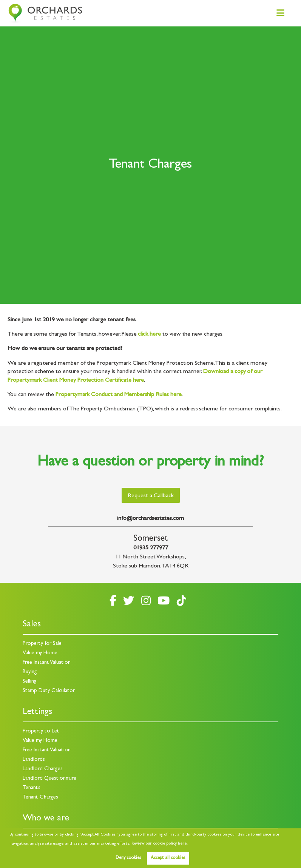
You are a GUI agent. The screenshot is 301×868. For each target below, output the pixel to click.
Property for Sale (42, 644)
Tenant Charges (40, 798)
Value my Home (40, 653)
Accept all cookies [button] (168, 858)
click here (149, 335)
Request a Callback (151, 496)
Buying (30, 672)
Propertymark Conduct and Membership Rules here (119, 395)
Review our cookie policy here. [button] (159, 844)
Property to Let (41, 732)
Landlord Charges (43, 769)
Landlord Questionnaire (49, 779)
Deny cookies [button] (128, 858)
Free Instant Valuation (47, 663)
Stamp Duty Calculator (49, 691)
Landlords (34, 760)
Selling (30, 682)
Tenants (32, 788)
